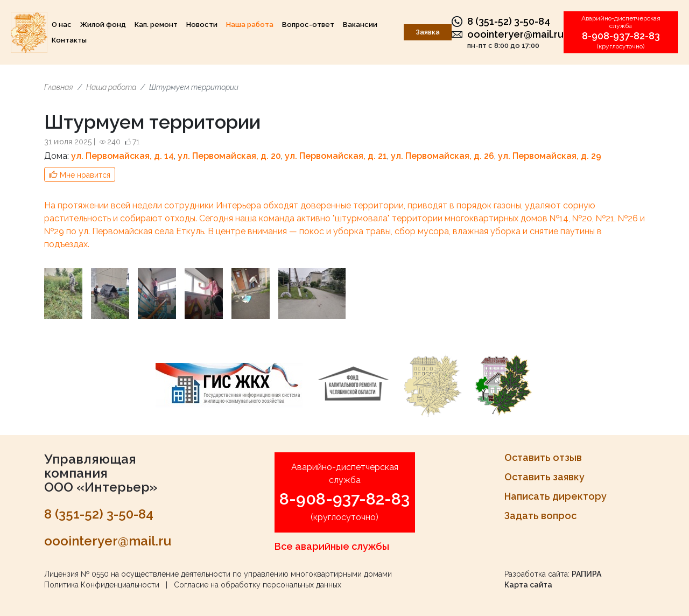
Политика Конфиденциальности (102, 585)
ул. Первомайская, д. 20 (229, 156)
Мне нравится (85, 175)
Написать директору (556, 496)
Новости (202, 24)
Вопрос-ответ (308, 24)
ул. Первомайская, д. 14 (122, 156)
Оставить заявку (544, 477)
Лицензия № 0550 (76, 574)
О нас (62, 24)
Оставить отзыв (543, 457)
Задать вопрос (540, 516)
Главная (59, 87)
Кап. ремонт (156, 24)
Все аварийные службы (332, 546)
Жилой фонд (103, 24)
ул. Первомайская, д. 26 (442, 156)
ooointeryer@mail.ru (515, 34)
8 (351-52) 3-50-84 (509, 21)
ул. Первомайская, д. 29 (550, 156)
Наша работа (250, 24)
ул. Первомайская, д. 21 (336, 156)
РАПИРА (586, 574)
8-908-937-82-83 (621, 36)
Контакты (69, 40)
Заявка (428, 32)
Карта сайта (528, 585)
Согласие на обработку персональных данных (258, 585)
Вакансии (360, 24)
